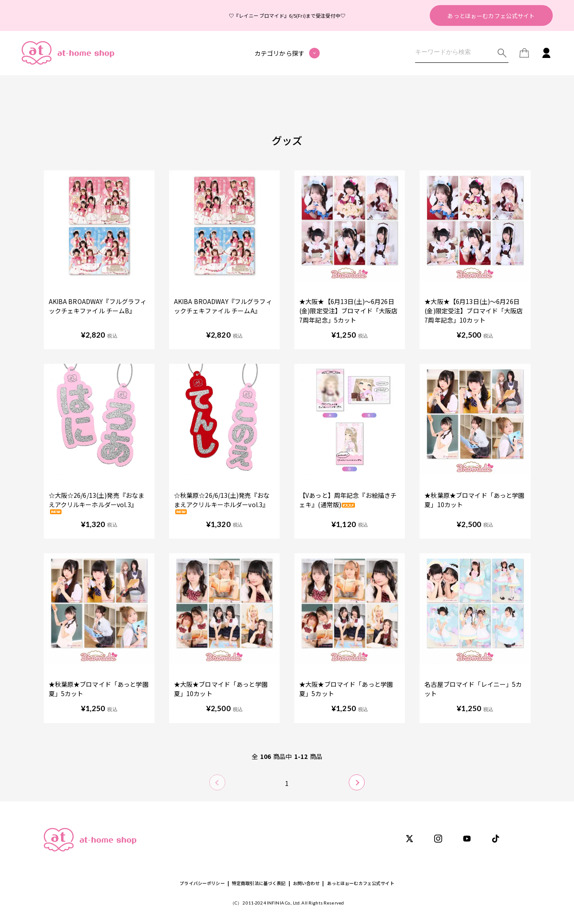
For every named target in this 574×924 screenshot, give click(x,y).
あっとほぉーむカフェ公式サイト (491, 15)
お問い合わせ (306, 883)
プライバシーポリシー (202, 883)
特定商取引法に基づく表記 (259, 883)
